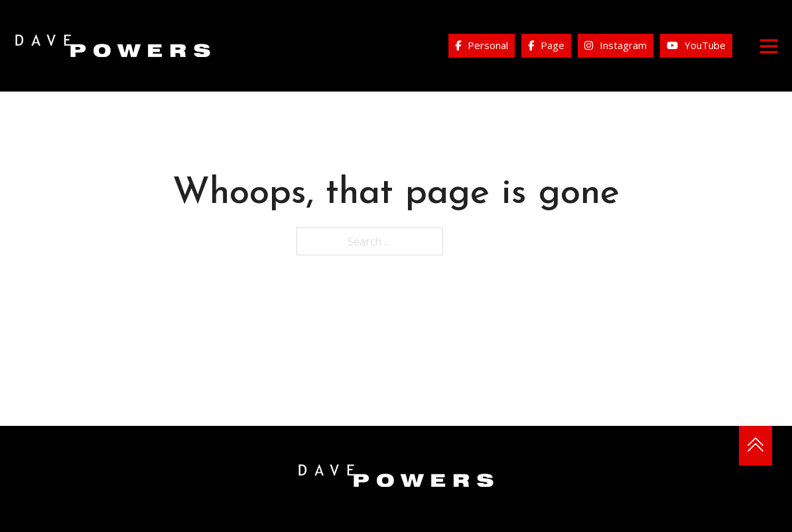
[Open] (769, 46)
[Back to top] (756, 446)
